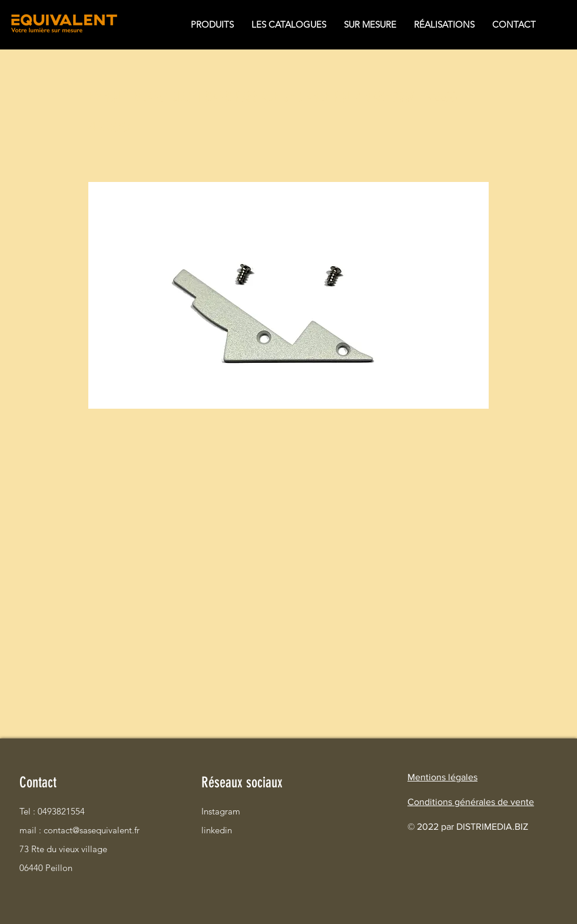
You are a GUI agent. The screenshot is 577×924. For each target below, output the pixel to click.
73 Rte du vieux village (61, 849)
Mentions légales (442, 777)
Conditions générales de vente (471, 802)
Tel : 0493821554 (52, 811)
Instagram (221, 811)
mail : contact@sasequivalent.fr (61, 830)
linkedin (217, 830)
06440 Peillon (46, 868)
